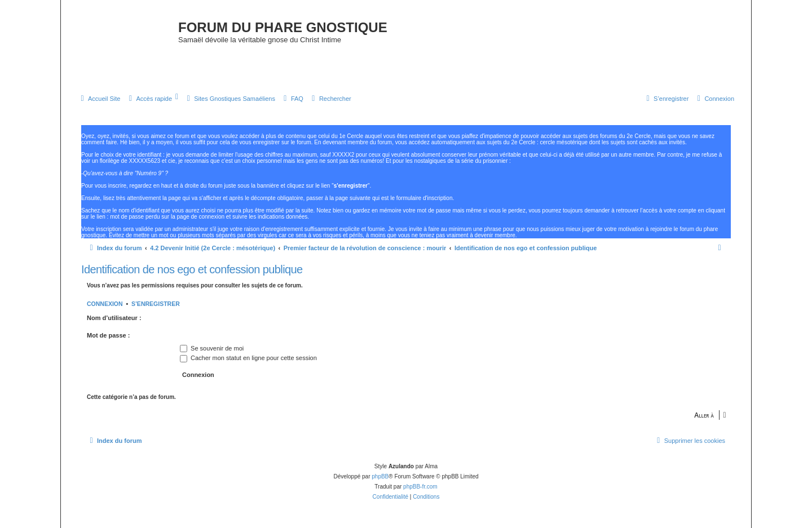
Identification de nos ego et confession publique (192, 269)
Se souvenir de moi (212, 348)
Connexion (105, 304)
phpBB (380, 476)
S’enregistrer (156, 304)
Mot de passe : (108, 335)
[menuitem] (99, 99)
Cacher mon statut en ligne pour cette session (248, 358)
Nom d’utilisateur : (114, 318)
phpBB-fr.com (420, 487)
